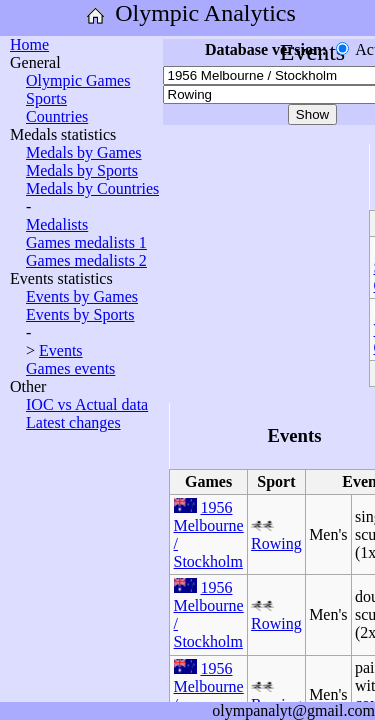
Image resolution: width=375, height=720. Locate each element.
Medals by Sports (82, 170)
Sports (46, 98)
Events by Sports (80, 314)
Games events (70, 368)
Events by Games (82, 296)
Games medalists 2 (86, 260)
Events (61, 350)
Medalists (57, 224)
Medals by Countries (92, 188)
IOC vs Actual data (87, 404)
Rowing (276, 543)
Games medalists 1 (86, 242)
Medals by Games (84, 152)
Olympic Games (78, 80)
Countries (57, 116)
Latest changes (73, 422)
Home (29, 44)
